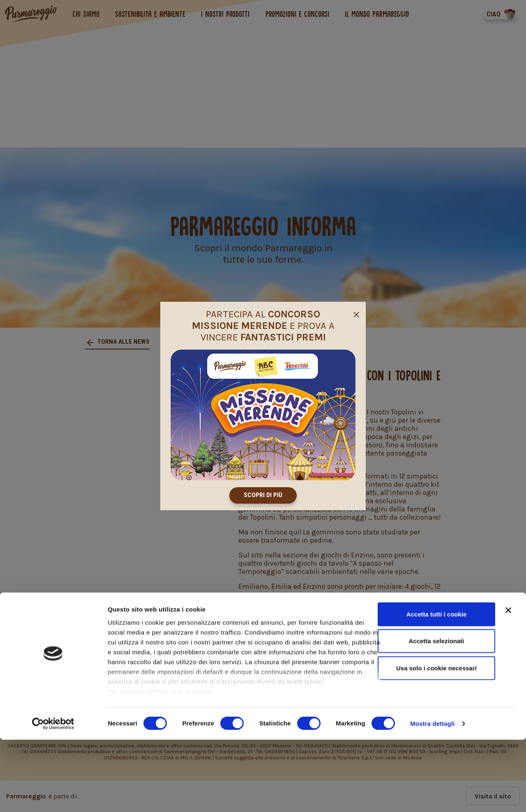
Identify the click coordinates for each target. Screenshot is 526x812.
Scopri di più (263, 495)
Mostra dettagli (432, 796)
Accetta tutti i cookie (437, 686)
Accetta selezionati (436, 713)
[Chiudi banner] (508, 682)
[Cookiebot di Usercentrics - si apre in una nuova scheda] (53, 796)
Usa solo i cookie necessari (436, 740)
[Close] (356, 312)
